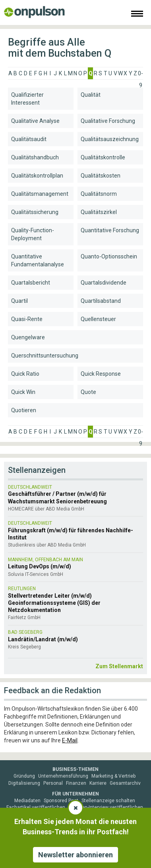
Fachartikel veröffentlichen (36, 807)
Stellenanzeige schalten (108, 801)
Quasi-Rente (27, 319)
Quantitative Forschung (110, 230)
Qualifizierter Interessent (27, 99)
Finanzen (76, 783)
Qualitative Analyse (35, 121)
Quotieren (24, 410)
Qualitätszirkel (99, 212)
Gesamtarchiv (125, 783)
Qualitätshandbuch (35, 157)
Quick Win (23, 392)
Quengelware (28, 337)
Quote (88, 392)
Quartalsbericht (31, 283)
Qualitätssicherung (35, 212)
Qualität (91, 95)
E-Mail (70, 740)
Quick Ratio (25, 374)
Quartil (19, 301)
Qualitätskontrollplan (37, 176)
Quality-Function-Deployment (33, 234)
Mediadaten (27, 801)
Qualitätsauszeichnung (110, 139)
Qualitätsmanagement (40, 194)
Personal (53, 783)
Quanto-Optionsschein (109, 256)
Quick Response (101, 374)
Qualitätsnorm (99, 194)
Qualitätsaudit (29, 139)
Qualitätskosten (101, 176)
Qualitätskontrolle (103, 157)
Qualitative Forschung (108, 121)
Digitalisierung (24, 783)
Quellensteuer (98, 319)
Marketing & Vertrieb (113, 776)
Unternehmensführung (63, 776)
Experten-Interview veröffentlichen (106, 807)
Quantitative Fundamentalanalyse (38, 260)
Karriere (98, 783)
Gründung (24, 776)
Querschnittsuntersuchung (45, 356)
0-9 (140, 75)
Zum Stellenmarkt (119, 666)
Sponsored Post (61, 801)
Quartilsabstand (101, 301)
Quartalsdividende (104, 283)
